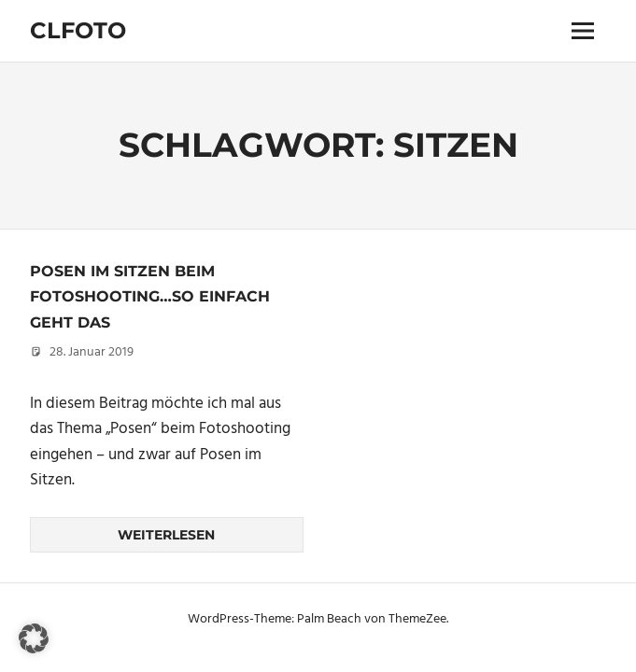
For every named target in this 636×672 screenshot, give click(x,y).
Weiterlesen (166, 535)
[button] (34, 638)
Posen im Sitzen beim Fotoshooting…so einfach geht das (150, 297)
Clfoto (78, 30)
